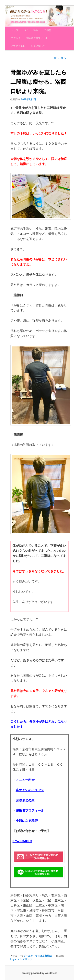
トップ (15, 30)
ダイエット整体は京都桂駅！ (39, 956)
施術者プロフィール (37, 38)
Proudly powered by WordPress (39, 973)
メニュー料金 (31, 30)
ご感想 (48, 30)
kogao (14, 959)
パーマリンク (25, 959)
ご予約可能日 (18, 46)
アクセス (16, 38)
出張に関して (38, 46)
